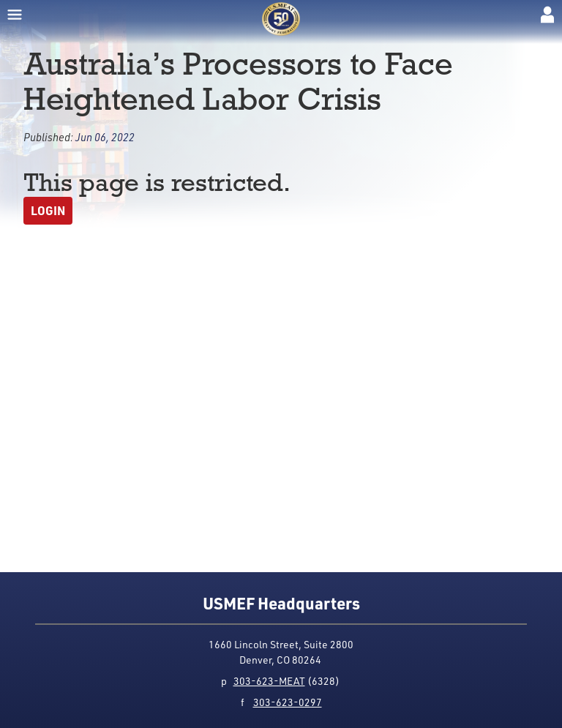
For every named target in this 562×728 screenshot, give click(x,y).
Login (48, 210)
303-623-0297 (288, 702)
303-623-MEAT (269, 681)
